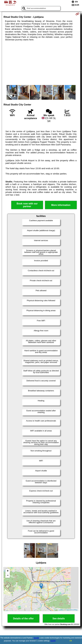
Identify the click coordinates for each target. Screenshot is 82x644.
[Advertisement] (41, 63)
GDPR (53, 641)
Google (36, 638)
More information (61, 205)
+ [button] (8, 571)
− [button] (8, 576)
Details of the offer (23, 619)
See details (59, 619)
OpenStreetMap (72, 610)
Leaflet (61, 610)
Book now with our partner (27, 205)
